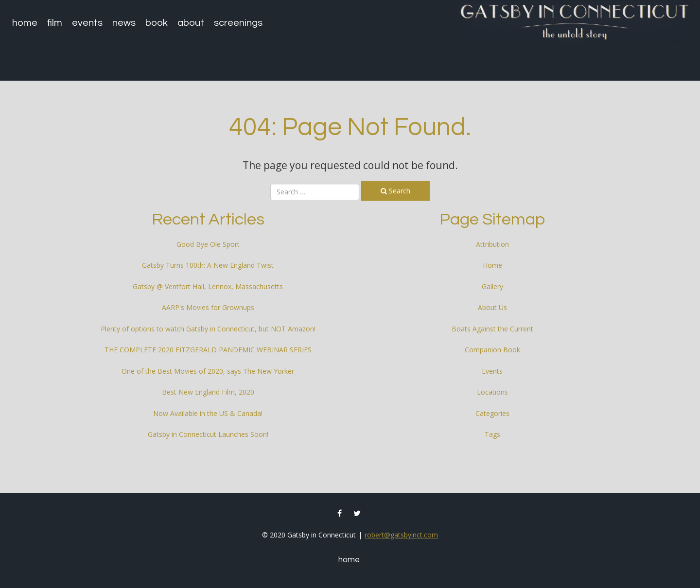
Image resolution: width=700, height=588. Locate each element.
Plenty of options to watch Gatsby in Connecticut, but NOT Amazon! (208, 329)
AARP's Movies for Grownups (208, 307)
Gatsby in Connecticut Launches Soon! (208, 434)
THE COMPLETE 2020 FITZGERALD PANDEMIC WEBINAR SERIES (208, 350)
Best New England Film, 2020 (208, 392)
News (124, 23)
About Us (492, 307)
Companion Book (492, 350)
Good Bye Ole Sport (208, 244)
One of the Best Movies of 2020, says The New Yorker (208, 371)
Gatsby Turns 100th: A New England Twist (208, 265)
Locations (492, 392)
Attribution (492, 244)
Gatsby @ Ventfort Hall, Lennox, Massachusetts (208, 286)
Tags (492, 434)
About (191, 23)
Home (25, 23)
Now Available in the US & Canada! (208, 413)
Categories (492, 413)
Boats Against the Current (492, 329)
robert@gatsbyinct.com (401, 535)
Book (157, 23)
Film (55, 23)
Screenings (238, 23)
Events (87, 23)
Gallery (492, 286)
